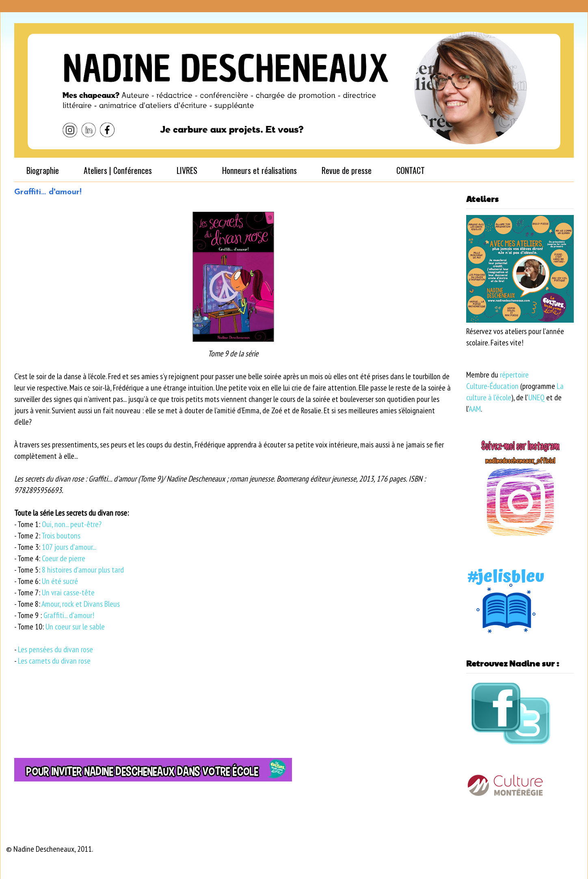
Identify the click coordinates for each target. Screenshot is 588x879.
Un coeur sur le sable (75, 627)
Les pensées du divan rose (55, 649)
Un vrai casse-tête (68, 593)
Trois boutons (61, 536)
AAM (475, 409)
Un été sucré (60, 581)
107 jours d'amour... (69, 547)
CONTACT (411, 170)
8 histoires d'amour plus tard (83, 570)
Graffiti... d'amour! (70, 615)
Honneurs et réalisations (259, 170)
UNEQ (536, 397)
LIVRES (187, 170)
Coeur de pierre (64, 558)
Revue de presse (347, 170)
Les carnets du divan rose (54, 661)
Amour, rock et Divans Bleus (81, 604)
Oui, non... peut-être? (72, 524)
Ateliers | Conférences (118, 170)
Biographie (43, 170)
